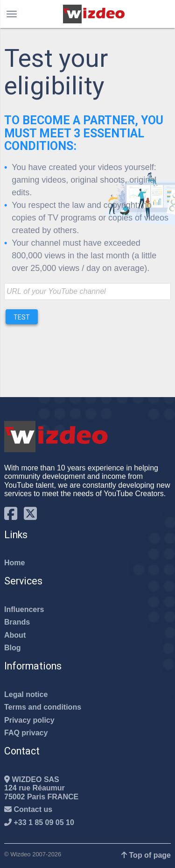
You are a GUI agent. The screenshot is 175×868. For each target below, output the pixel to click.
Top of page (146, 855)
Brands (17, 622)
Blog (13, 648)
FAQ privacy (26, 733)
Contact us (28, 809)
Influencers (24, 609)
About (15, 635)
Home (14, 563)
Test (22, 317)
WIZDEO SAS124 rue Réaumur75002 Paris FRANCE (41, 788)
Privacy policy (29, 720)
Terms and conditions (43, 707)
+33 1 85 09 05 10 (39, 822)
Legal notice (26, 694)
